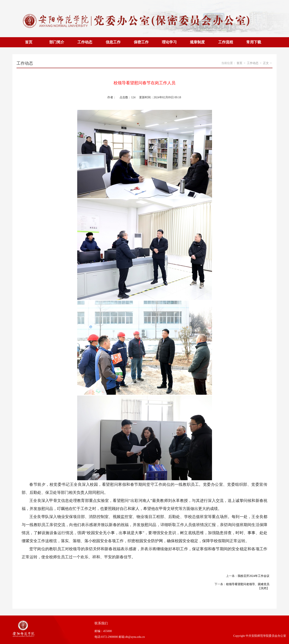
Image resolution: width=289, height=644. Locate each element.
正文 (266, 63)
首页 (29, 42)
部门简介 (57, 42)
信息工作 (113, 42)
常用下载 (254, 42)
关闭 (264, 588)
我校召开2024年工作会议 (253, 576)
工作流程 (226, 42)
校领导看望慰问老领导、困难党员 (248, 584)
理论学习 (169, 42)
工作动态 (85, 42)
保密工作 (141, 42)
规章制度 (197, 42)
